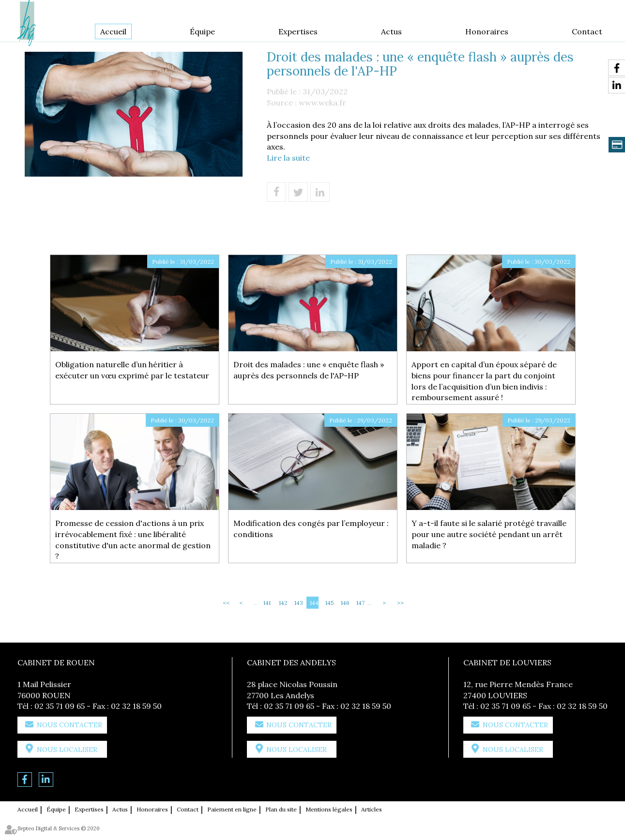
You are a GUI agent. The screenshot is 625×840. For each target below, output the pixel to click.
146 (345, 603)
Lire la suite (288, 158)
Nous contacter (69, 725)
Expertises (298, 31)
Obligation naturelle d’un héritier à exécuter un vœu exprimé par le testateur (132, 370)
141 (267, 603)
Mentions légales (329, 809)
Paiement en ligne (232, 809)
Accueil (113, 31)
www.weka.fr (322, 103)
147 (360, 603)
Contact (587, 31)
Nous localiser (67, 750)
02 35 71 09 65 (60, 706)
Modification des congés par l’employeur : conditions (311, 529)
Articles (372, 809)
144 (314, 603)
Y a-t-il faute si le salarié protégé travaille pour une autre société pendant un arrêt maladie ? (489, 534)
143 (299, 603)
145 (330, 603)
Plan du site (281, 809)
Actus (391, 31)
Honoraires (487, 31)
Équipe (202, 31)
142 (283, 603)
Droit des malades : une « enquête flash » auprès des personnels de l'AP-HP (309, 370)
